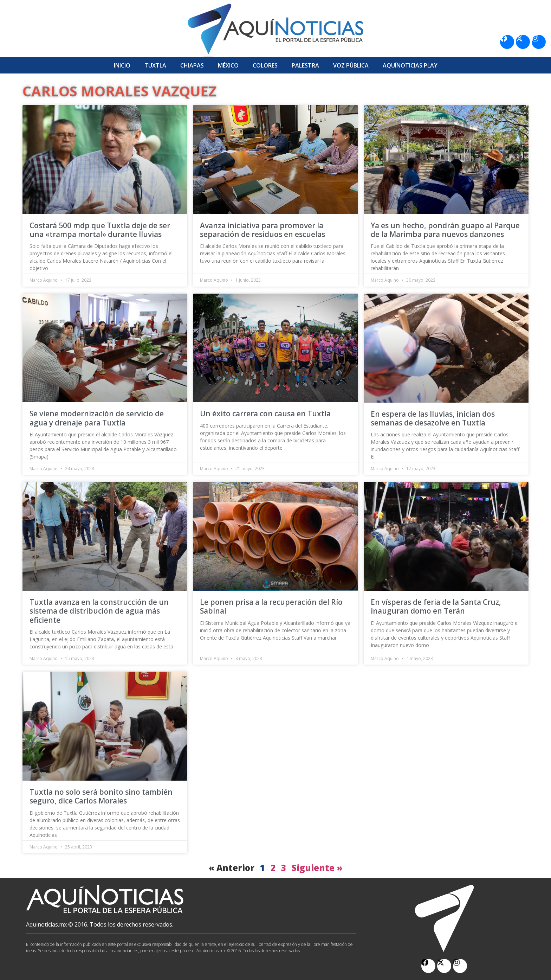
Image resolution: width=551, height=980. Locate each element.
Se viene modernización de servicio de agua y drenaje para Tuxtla (97, 418)
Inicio (122, 65)
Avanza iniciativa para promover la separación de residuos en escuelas (262, 230)
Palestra (305, 65)
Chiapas (192, 65)
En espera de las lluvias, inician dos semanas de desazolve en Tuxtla (433, 418)
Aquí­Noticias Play (410, 65)
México (228, 65)
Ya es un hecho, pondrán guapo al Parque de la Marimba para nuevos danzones (445, 230)
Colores (265, 65)
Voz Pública (351, 65)
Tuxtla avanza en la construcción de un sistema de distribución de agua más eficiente (99, 611)
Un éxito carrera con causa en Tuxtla (265, 414)
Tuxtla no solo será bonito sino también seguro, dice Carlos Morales (101, 796)
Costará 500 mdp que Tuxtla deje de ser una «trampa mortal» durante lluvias (100, 230)
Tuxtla (155, 65)
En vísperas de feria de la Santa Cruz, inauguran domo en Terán (436, 606)
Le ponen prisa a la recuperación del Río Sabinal (271, 606)
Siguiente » (317, 868)
